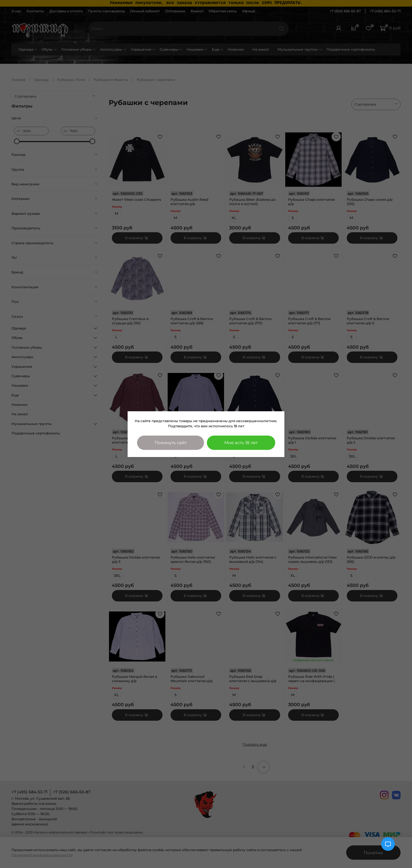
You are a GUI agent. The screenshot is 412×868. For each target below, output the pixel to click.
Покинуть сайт (171, 443)
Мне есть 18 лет (241, 443)
